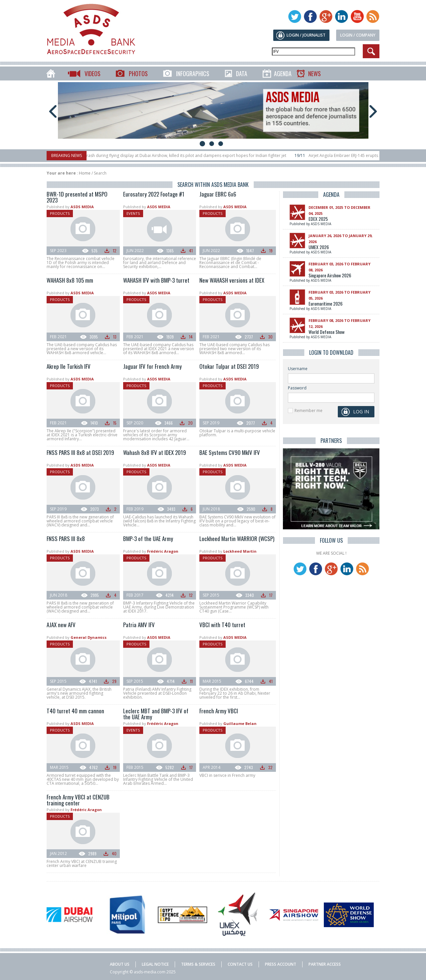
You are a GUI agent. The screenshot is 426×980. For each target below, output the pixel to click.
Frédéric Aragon (163, 551)
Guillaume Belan (240, 723)
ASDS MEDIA (82, 207)
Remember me (309, 411)
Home (85, 173)
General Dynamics (89, 637)
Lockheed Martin (240, 551)
